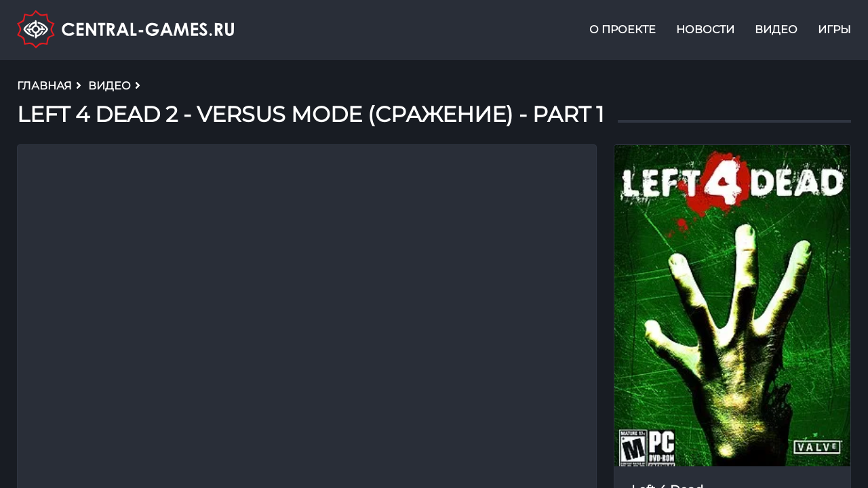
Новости (705, 29)
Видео (776, 29)
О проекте (623, 29)
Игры (834, 29)
